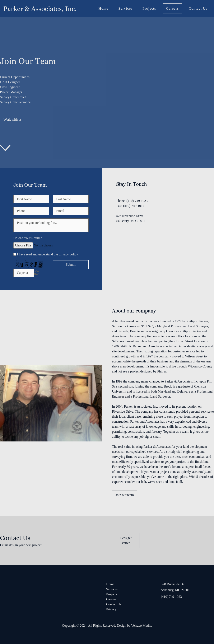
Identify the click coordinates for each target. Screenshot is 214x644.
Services (125, 8)
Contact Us (198, 8)
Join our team (125, 495)
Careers (173, 8)
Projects (149, 8)
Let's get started (126, 540)
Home (103, 8)
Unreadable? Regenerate (36, 273)
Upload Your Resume (28, 238)
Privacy (111, 609)
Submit (71, 265)
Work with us (13, 119)
